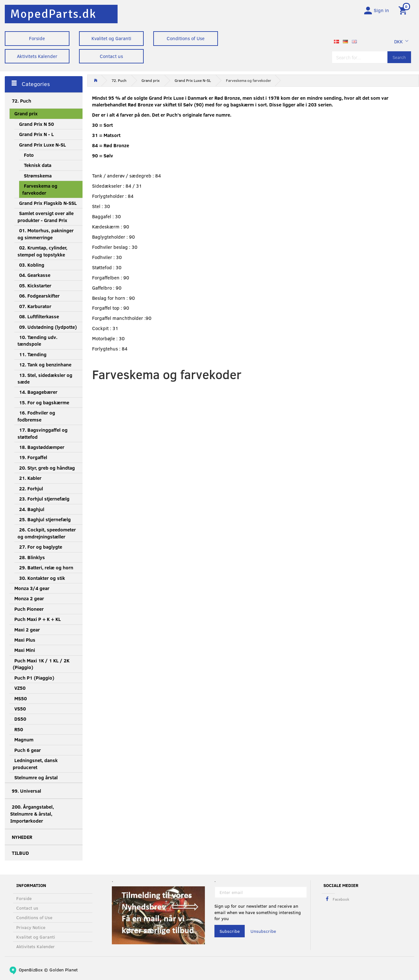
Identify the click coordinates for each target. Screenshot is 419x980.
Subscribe (230, 931)
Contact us (111, 56)
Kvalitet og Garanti (111, 38)
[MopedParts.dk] (53, 14)
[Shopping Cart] (404, 11)
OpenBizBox (31, 970)
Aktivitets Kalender (37, 56)
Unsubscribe (263, 931)
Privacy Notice (31, 927)
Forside (37, 38)
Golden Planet (64, 970)
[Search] (399, 58)
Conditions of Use (186, 38)
